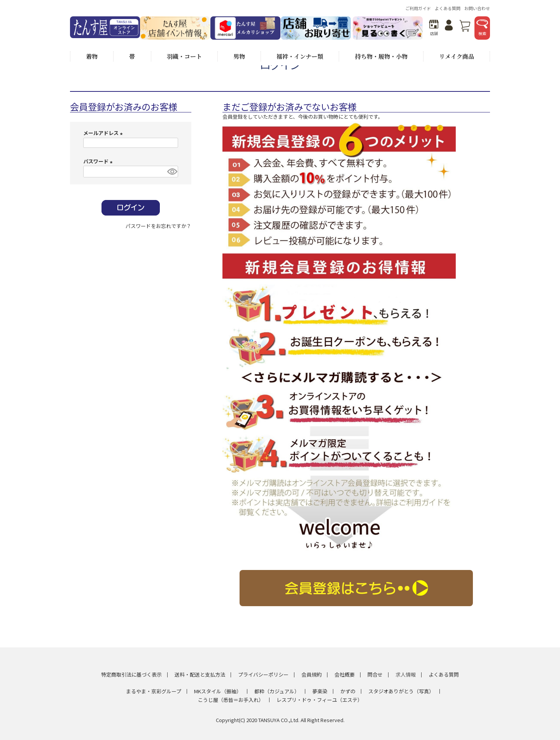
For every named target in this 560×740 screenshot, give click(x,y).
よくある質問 (448, 8)
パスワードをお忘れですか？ (158, 226)
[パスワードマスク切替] (171, 172)
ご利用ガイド (418, 8)
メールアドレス (104, 133)
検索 (482, 28)
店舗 (434, 28)
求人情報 (406, 674)
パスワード (99, 161)
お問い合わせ (477, 8)
